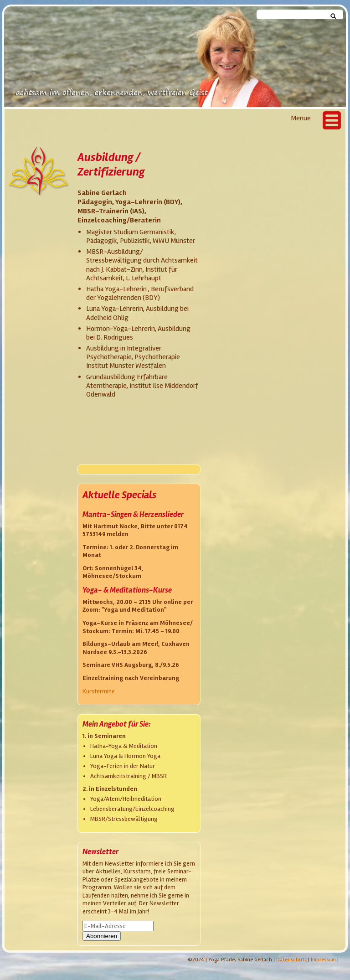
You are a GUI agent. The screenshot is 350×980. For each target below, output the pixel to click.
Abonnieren (102, 936)
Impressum (323, 960)
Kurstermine (99, 691)
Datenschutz (291, 960)
